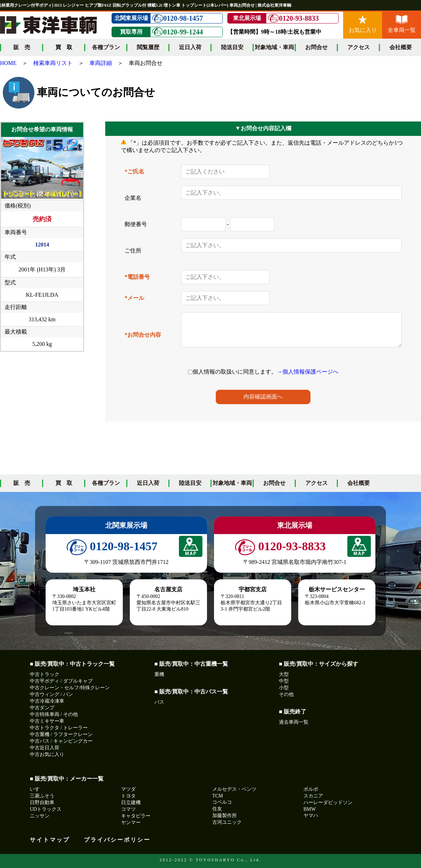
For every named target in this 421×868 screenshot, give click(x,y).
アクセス (359, 47)
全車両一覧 (402, 24)
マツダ (128, 789)
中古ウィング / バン (51, 694)
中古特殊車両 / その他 (54, 714)
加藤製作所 (225, 816)
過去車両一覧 (294, 722)
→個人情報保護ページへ (308, 372)
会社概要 (401, 47)
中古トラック (45, 674)
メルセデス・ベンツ (234, 789)
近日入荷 (190, 47)
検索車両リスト (53, 63)
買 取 (64, 483)
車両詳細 (101, 63)
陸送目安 (232, 47)
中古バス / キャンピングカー (61, 741)
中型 (284, 681)
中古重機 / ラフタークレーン (61, 734)
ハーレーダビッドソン (328, 803)
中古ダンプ (42, 708)
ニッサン (40, 816)
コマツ (128, 809)
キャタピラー (136, 816)
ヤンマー (131, 823)
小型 (284, 688)
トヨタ (128, 796)
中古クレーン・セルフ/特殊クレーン (70, 688)
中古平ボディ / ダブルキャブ (61, 681)
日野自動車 (42, 803)
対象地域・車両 (274, 47)
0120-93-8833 (293, 18)
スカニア (313, 796)
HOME (8, 63)
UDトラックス (46, 809)
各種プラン (106, 47)
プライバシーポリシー (117, 840)
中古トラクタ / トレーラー (59, 728)
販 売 (22, 47)
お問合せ (316, 47)
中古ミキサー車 (47, 721)
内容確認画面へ (263, 397)
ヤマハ (311, 816)
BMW (310, 809)
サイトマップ (50, 840)
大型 (284, 674)
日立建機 (131, 803)
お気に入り (363, 24)
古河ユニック (227, 822)
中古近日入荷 (45, 748)
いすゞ (37, 789)
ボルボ (311, 789)
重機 (159, 674)
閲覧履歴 (148, 47)
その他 (286, 694)
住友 (217, 809)
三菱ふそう (42, 796)
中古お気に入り (47, 754)
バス (159, 702)
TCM (218, 796)
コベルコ (222, 802)
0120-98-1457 (178, 18)
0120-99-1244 (178, 32)
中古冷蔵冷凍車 (47, 701)
